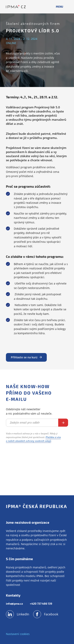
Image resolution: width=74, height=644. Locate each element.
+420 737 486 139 (41, 604)
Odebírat (63, 423)
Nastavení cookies (18, 634)
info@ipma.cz (14, 604)
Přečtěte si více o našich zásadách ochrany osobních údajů (33, 439)
